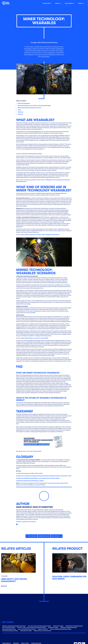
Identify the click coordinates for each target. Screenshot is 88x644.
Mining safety (37, 451)
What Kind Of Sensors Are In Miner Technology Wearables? (34, 106)
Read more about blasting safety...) (61, 321)
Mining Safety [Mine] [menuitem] (58, 626)
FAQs (19, 110)
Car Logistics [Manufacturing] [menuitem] (10, 631)
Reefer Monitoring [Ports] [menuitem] (9, 629)
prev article (32, 536)
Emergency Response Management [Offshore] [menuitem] (14, 626)
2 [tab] (3, 586)
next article (56, 536)
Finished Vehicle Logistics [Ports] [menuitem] (43, 631)
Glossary (20, 114)
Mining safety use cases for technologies (37, 338)
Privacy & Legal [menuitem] (25, 643)
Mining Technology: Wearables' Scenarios (30, 108)
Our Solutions (46, 3)
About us (57, 3)
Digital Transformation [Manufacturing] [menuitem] (61, 629)
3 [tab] (5, 586)
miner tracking (31, 313)
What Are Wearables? (24, 103)
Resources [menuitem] (16, 643)
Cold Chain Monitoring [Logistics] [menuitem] (27, 629)
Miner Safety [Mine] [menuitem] (53, 627)
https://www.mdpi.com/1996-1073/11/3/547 (30, 473)
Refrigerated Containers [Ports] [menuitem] (74, 626)
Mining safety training (35, 154)
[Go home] (6, 3)
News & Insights (69, 3)
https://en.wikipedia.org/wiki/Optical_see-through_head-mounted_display (39, 478)
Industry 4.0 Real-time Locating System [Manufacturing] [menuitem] (32, 627)
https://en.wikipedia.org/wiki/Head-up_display (31, 481)
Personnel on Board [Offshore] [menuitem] (69, 627)
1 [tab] (2, 586)
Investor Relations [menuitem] (36, 643)
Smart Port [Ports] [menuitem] (43, 629)
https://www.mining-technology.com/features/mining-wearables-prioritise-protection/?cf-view (45, 476)
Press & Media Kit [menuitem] (7, 643)
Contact (80, 3)
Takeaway (21, 112)
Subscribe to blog (44, 536)
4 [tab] (6, 586)
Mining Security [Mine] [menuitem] (26, 631)
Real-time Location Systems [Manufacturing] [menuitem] (39, 626)
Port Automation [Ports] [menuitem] (9, 627)
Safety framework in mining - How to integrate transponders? (42, 235)
